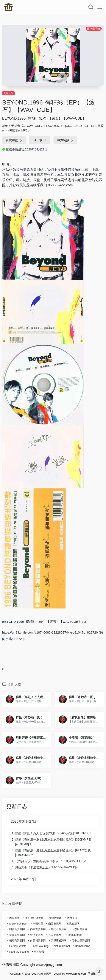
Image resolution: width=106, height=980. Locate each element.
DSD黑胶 (97, 126)
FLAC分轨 (51, 126)
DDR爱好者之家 (34, 918)
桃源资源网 (55, 918)
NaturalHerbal (62, 946)
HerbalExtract (74, 935)
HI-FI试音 (12, 130)
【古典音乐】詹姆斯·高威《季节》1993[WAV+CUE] (50, 861)
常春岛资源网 (17, 935)
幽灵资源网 (55, 924)
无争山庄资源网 (81, 940)
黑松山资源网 (59, 929)
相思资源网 (73, 924)
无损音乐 (8, 93)
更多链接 (39, 952)
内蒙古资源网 (38, 929)
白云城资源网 (38, 940)
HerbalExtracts (18, 946)
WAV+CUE (34, 126)
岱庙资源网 (37, 935)
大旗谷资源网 (79, 929)
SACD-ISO (81, 126)
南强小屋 (38, 924)
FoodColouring (40, 946)
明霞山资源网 (17, 929)
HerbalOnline (83, 946)
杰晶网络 (14, 918)
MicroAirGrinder (18, 924)
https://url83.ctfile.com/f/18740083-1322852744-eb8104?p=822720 (50, 632)
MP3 (24, 130)
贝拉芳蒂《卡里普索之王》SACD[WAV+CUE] (46, 867)
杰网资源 (72, 918)
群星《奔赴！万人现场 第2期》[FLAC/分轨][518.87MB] (52, 833)
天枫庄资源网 (59, 940)
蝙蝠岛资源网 (17, 940)
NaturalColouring (19, 952)
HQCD (66, 126)
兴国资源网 (55, 935)
